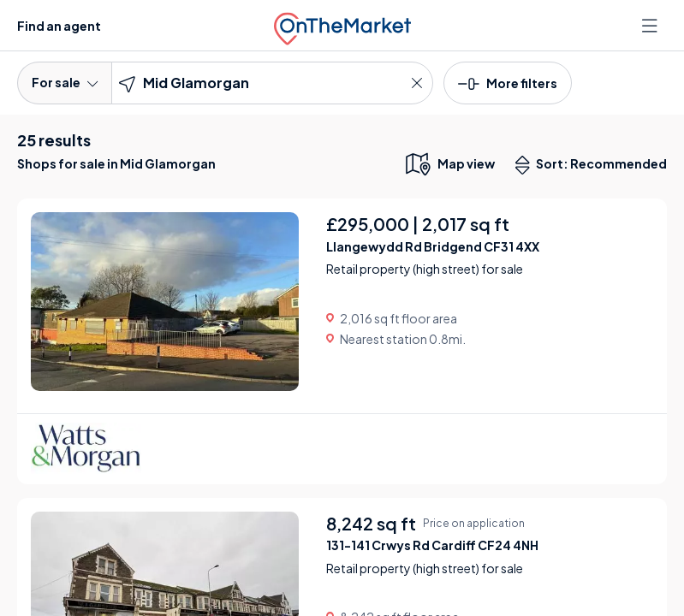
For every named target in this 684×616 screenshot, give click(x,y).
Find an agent (59, 26)
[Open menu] (651, 26)
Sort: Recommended (595, 165)
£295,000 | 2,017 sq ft (418, 224)
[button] (508, 82)
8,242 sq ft (371, 523)
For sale (65, 82)
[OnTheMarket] (342, 25)
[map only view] (449, 163)
